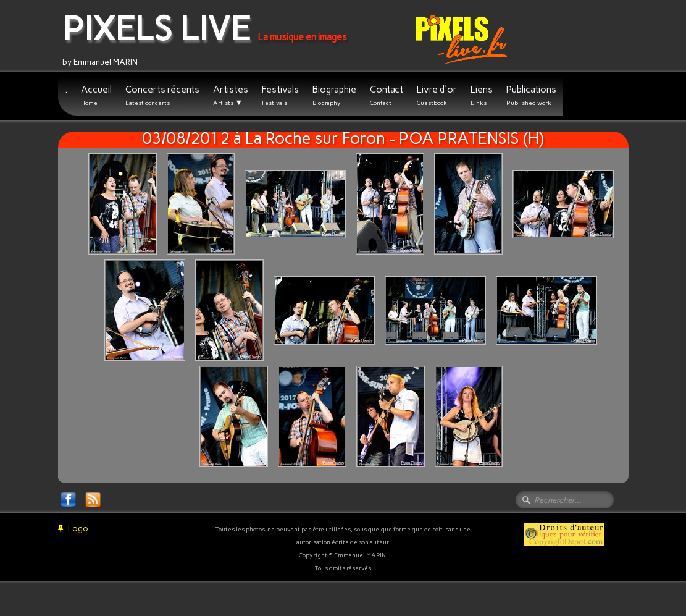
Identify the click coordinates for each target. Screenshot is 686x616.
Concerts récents (162, 95)
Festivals (280, 95)
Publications (531, 95)
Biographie (334, 95)
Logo (73, 529)
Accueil (96, 95)
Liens (482, 95)
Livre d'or (437, 95)
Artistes (231, 96)
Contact (387, 95)
